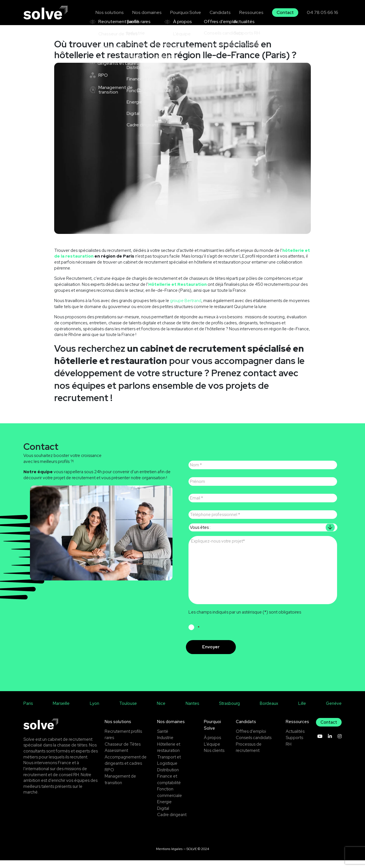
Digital (163, 816)
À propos (213, 745)
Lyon (94, 711)
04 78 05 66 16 (323, 12)
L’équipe (212, 752)
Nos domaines (152, 12)
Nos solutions (115, 12)
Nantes (192, 711)
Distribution (168, 777)
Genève (334, 711)
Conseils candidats (254, 745)
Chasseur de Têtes (123, 752)
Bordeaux (269, 711)
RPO (109, 777)
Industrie (165, 745)
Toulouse (128, 711)
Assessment (116, 758)
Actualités (295, 739)
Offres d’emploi (251, 739)
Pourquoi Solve (189, 12)
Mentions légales (169, 856)
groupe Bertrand (186, 301)
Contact (286, 12)
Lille (302, 711)
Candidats (223, 12)
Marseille (61, 711)
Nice (161, 711)
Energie (164, 810)
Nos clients (214, 758)
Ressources (253, 12)
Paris (28, 711)
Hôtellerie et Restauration (178, 284)
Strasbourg (230, 711)
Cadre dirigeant (172, 822)
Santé (163, 739)
